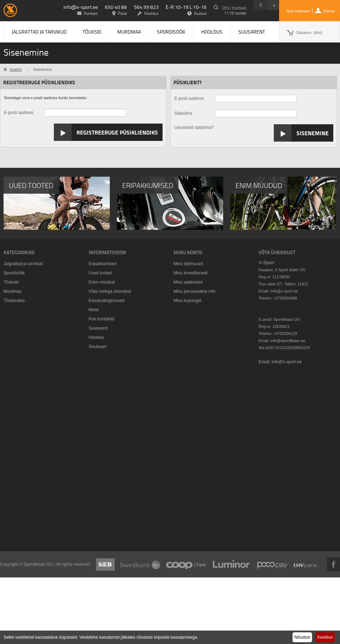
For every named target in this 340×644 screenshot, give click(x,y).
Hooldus (212, 32)
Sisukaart (97, 347)
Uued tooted (100, 273)
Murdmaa (129, 32)
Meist (94, 310)
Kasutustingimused (106, 301)
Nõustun (302, 637)
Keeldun (325, 637)
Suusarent (252, 32)
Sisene (329, 11)
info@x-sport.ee (81, 7)
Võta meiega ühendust (110, 291)
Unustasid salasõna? (194, 127)
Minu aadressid (188, 282)
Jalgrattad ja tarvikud (39, 32)
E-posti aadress (19, 113)
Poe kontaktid (101, 319)
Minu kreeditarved (190, 273)
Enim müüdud (102, 282)
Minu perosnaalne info (194, 291)
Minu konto (188, 252)
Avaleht (16, 70)
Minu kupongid (187, 301)
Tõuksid (92, 32)
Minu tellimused (188, 264)
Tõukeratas (14, 301)
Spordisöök (171, 32)
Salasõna (183, 113)
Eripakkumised (103, 264)
